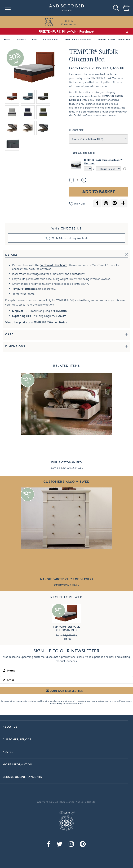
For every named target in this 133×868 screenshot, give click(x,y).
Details (12, 255)
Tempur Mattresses (24, 289)
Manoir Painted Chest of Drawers (67, 579)
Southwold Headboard (54, 265)
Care (9, 334)
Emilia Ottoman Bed (66, 462)
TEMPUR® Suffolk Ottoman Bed (66, 628)
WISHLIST (77, 204)
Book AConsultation (69, 22)
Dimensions (15, 346)
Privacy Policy (56, 704)
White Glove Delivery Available (70, 238)
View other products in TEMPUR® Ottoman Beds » (36, 322)
